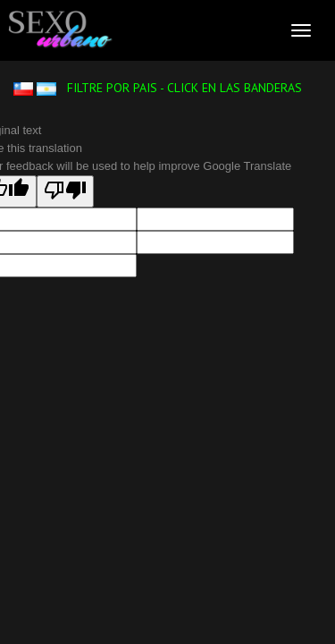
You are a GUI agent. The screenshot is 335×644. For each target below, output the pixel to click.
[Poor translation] (65, 191)
